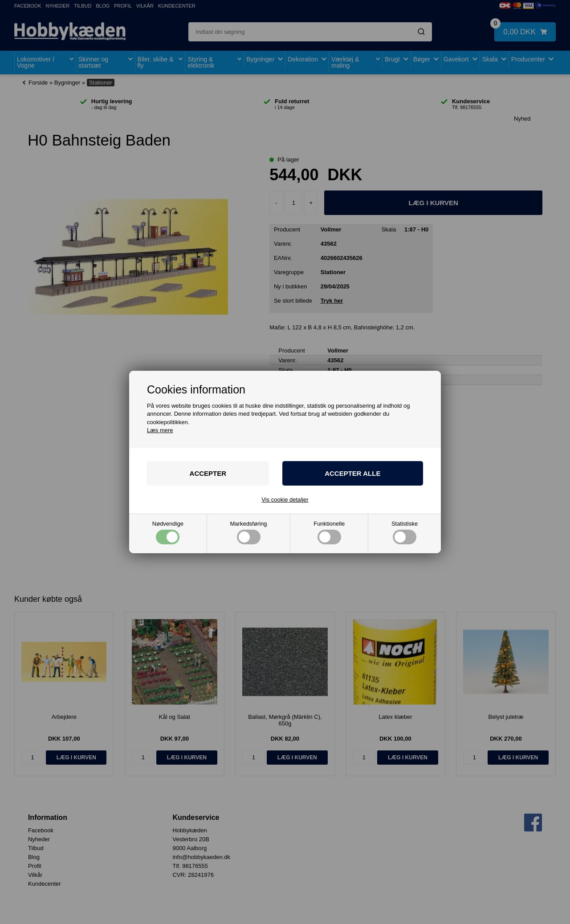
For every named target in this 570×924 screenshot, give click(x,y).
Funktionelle (329, 533)
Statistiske (405, 533)
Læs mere (160, 430)
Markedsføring (249, 533)
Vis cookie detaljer (285, 500)
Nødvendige (168, 533)
